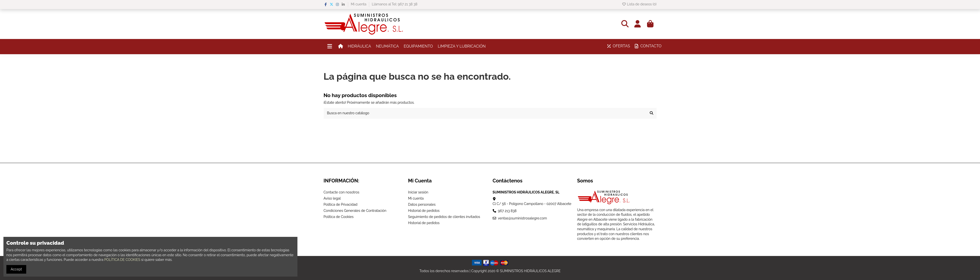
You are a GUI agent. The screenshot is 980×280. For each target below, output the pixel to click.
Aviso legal (332, 198)
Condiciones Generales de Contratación (355, 211)
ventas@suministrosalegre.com (522, 218)
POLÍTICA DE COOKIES (122, 260)
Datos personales (422, 204)
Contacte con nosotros (342, 192)
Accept (16, 269)
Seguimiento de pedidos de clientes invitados (444, 217)
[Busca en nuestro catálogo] (651, 113)
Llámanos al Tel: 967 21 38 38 (394, 4)
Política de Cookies (339, 217)
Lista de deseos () (639, 4)
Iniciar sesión (418, 192)
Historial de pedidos (424, 211)
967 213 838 (507, 211)
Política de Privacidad (341, 204)
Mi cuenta (359, 4)
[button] (360, 46)
